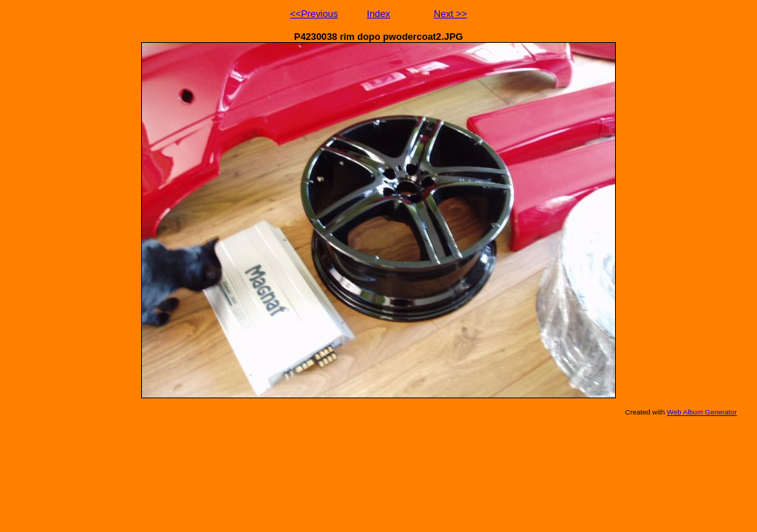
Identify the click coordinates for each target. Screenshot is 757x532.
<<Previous (314, 14)
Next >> (451, 14)
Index (378, 14)
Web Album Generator (702, 412)
